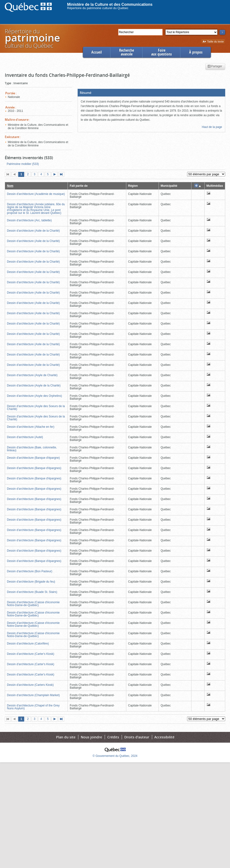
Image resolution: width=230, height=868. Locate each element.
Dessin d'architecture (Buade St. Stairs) (32, 592)
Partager (215, 66)
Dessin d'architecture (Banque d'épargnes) (34, 468)
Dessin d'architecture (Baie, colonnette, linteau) (32, 449)
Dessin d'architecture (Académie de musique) (36, 194)
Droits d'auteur (137, 737)
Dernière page (62, 175)
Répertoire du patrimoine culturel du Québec (98, 8)
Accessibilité (164, 737)
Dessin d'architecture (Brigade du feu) (31, 582)
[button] (151, 93)
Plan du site (66, 737)
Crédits (113, 737)
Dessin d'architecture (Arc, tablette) (29, 220)
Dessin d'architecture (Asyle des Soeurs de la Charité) (36, 408)
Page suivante (56, 175)
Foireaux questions (161, 52)
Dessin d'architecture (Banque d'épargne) (33, 458)
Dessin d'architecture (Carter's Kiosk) (31, 654)
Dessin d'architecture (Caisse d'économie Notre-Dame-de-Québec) (33, 604)
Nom (10, 186)
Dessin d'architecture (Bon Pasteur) (30, 571)
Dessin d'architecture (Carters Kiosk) (30, 685)
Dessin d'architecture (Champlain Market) (33, 695)
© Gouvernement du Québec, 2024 (115, 756)
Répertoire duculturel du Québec (32, 38)
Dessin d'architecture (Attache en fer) (31, 427)
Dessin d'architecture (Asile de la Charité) (33, 231)
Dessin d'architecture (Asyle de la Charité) (34, 386)
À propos (196, 52)
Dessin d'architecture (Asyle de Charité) (32, 375)
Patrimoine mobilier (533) (23, 164)
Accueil (97, 52)
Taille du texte (213, 42)
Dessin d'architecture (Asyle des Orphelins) (34, 396)
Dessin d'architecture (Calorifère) (28, 644)
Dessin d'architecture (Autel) (25, 437)
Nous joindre (91, 737)
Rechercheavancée (126, 52)
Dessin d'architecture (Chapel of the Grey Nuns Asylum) (33, 707)
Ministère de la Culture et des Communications (110, 4)
